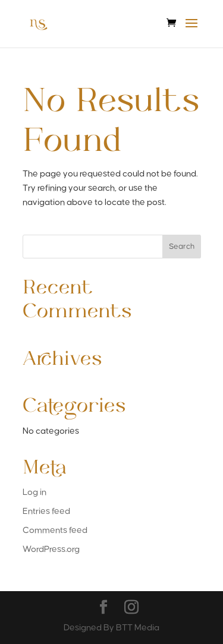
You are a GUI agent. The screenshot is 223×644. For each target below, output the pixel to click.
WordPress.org (51, 549)
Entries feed (46, 511)
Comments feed (55, 530)
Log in (34, 492)
